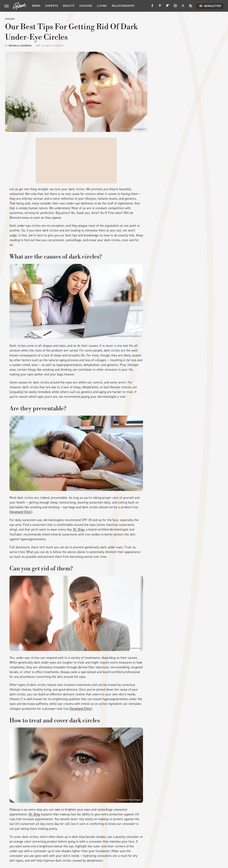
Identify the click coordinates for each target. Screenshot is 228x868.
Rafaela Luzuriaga (20, 46)
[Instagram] (175, 7)
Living (102, 6)
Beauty (69, 6)
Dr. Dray (79, 529)
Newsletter (210, 6)
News (36, 6)
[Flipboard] (168, 7)
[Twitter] (183, 7)
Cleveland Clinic (20, 512)
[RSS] (191, 7)
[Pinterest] (160, 7)
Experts (52, 6)
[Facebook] (152, 7)
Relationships (123, 6)
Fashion (86, 6)
